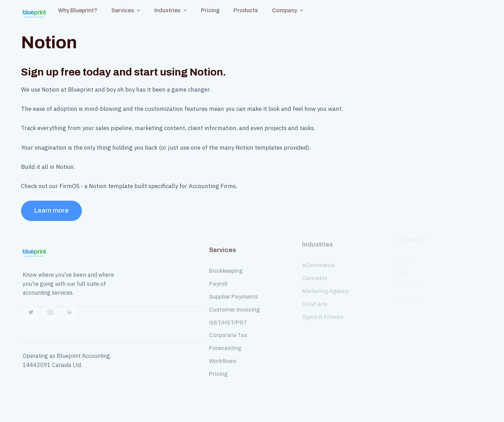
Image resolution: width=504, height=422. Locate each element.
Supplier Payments (233, 291)
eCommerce (318, 260)
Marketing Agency (325, 286)
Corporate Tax (228, 330)
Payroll (218, 278)
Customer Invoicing (234, 304)
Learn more (51, 210)
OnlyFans (315, 299)
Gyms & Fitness (323, 311)
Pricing (218, 368)
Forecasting (225, 342)
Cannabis (315, 273)
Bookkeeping (226, 266)
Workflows (223, 355)
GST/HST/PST (228, 317)
